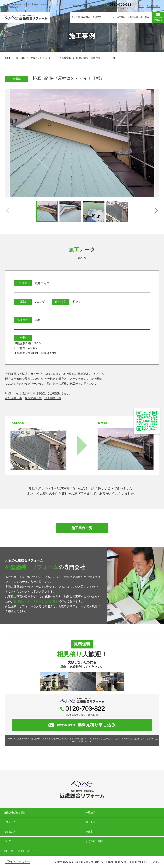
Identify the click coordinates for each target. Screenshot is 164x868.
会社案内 (145, 17)
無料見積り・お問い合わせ (18, 851)
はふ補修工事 (53, 398)
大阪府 (34, 58)
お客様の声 (133, 17)
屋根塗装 (66, 58)
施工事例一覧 (82, 528)
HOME (7, 58)
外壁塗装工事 (14, 398)
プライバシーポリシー (17, 861)
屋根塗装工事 (33, 398)
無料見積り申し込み (82, 725)
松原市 (44, 58)
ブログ (141, 6)
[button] (156, 211)
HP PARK (153, 862)
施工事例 (121, 17)
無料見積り (158, 17)
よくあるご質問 (153, 6)
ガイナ (56, 58)
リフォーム (109, 17)
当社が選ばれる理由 (81, 17)
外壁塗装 (97, 17)
